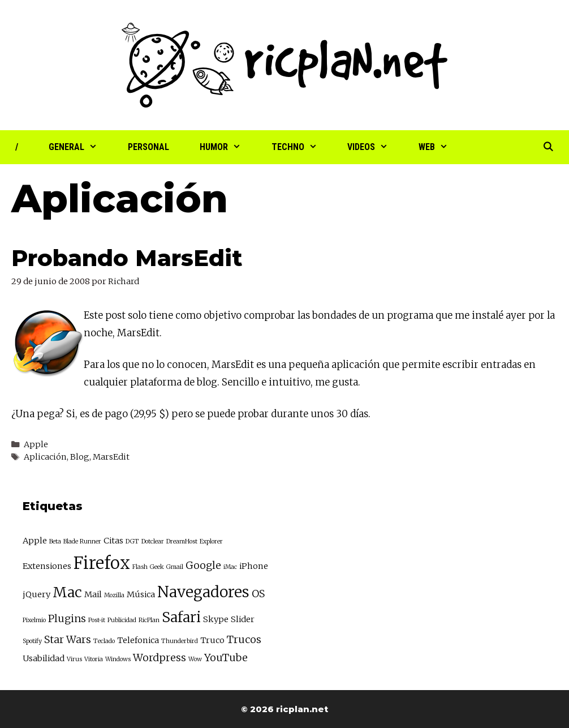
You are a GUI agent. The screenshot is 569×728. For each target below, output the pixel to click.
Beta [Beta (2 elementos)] (55, 541)
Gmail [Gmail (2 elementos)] (175, 567)
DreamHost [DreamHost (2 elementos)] (182, 541)
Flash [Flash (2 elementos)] (140, 567)
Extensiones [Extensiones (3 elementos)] (47, 566)
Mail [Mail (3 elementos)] (93, 594)
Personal (148, 147)
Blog (80, 457)
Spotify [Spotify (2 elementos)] (32, 641)
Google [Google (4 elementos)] (203, 565)
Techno (302, 147)
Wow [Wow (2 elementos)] (195, 659)
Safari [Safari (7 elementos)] (181, 617)
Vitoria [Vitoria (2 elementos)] (94, 659)
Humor (228, 147)
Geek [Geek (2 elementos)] (157, 567)
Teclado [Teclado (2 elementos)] (104, 641)
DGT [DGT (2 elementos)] (132, 541)
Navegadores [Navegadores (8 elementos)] (203, 592)
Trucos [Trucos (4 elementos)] (244, 639)
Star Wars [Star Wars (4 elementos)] (68, 639)
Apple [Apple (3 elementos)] (35, 541)
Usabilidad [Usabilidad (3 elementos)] (44, 658)
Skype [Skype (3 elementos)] (216, 619)
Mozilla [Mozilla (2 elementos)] (114, 595)
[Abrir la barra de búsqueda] (548, 147)
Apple (36, 444)
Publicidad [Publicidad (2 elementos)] (122, 620)
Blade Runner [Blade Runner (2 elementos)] (82, 541)
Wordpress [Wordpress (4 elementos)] (160, 658)
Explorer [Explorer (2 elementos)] (211, 541)
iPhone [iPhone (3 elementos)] (254, 566)
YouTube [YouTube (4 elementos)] (226, 658)
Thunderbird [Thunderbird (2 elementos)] (180, 641)
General (81, 147)
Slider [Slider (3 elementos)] (243, 619)
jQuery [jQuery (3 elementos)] (36, 594)
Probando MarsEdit (127, 258)
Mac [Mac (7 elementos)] (67, 592)
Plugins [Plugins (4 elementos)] (67, 618)
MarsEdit (233, 365)
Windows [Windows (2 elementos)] (118, 659)
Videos (375, 147)
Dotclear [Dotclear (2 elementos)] (153, 541)
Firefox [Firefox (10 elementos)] (102, 563)
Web (441, 147)
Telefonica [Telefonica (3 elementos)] (138, 640)
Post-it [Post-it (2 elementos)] (97, 620)
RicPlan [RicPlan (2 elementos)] (149, 620)
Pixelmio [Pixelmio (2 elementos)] (34, 620)
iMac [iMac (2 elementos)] (230, 567)
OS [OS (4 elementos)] (258, 594)
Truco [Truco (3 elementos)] (212, 640)
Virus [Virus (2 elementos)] (74, 659)
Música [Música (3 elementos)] (141, 594)
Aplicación (45, 457)
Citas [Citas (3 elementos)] (113, 541)
